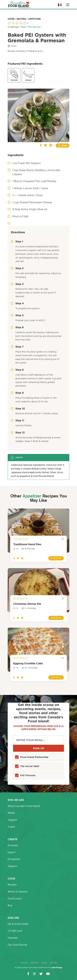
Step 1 (17, 241)
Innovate (13, 845)
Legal (44, 963)
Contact (34, 963)
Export (12, 852)
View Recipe (56, 558)
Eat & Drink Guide (18, 924)
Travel (11, 827)
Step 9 (17, 393)
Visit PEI (53, 963)
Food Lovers (15, 898)
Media (11, 813)
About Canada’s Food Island (24, 806)
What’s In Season (18, 892)
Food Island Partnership (34, 757)
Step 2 (17, 268)
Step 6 (17, 327)
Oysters (14, 75)
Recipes (12, 885)
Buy (10, 905)
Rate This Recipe (31, 27)
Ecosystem (14, 859)
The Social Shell (30, 766)
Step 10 (18, 408)
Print (14, 46)
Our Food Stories (18, 945)
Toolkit (24, 963)
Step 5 (17, 315)
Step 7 (17, 347)
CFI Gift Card (15, 931)
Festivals (13, 938)
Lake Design (57, 967)
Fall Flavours (28, 775)
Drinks (28, 75)
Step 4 (17, 303)
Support (12, 820)
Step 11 (17, 420)
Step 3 (17, 284)
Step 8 (17, 370)
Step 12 (18, 432)
